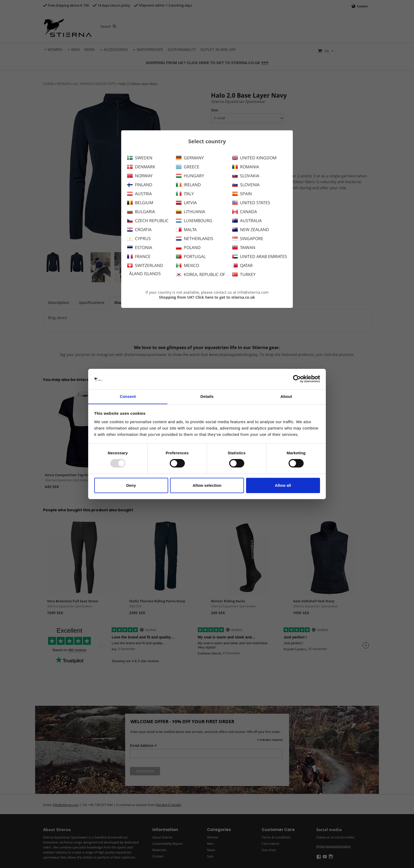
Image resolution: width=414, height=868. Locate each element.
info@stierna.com (253, 292)
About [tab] (286, 396)
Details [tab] (207, 396)
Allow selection (207, 485)
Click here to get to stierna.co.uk (225, 297)
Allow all (283, 485)
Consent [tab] (128, 396)
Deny (131, 485)
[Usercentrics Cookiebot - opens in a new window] (297, 379)
